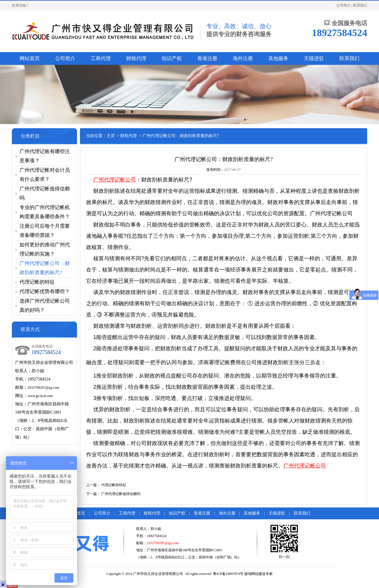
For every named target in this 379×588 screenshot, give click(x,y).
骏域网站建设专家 (258, 574)
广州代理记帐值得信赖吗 (121, 494)
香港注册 (207, 58)
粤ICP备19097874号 (228, 574)
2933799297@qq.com (43, 388)
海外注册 (243, 58)
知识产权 (172, 58)
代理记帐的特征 (37, 282)
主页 (111, 136)
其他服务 (278, 58)
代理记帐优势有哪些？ (45, 291)
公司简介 (343, 5)
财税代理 (136, 58)
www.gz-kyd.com (40, 396)
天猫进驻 (314, 58)
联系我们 (360, 5)
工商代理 (101, 58)
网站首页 (30, 58)
